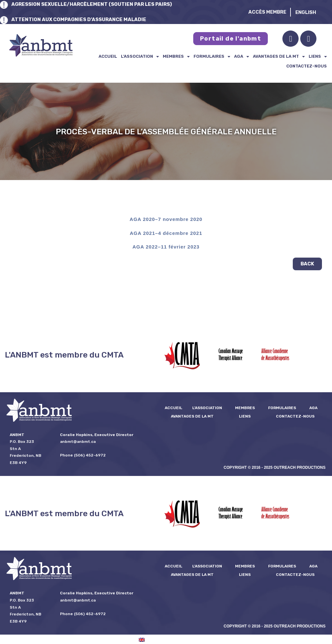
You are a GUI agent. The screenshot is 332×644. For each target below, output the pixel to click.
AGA (242, 56)
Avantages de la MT (279, 56)
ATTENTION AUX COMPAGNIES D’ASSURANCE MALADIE (79, 19)
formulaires (212, 56)
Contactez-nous (307, 66)
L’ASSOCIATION (140, 56)
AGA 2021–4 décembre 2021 (166, 233)
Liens (318, 56)
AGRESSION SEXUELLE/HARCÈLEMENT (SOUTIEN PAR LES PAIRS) (92, 4)
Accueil (108, 56)
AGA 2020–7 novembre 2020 (166, 219)
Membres (176, 56)
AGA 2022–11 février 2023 (166, 247)
